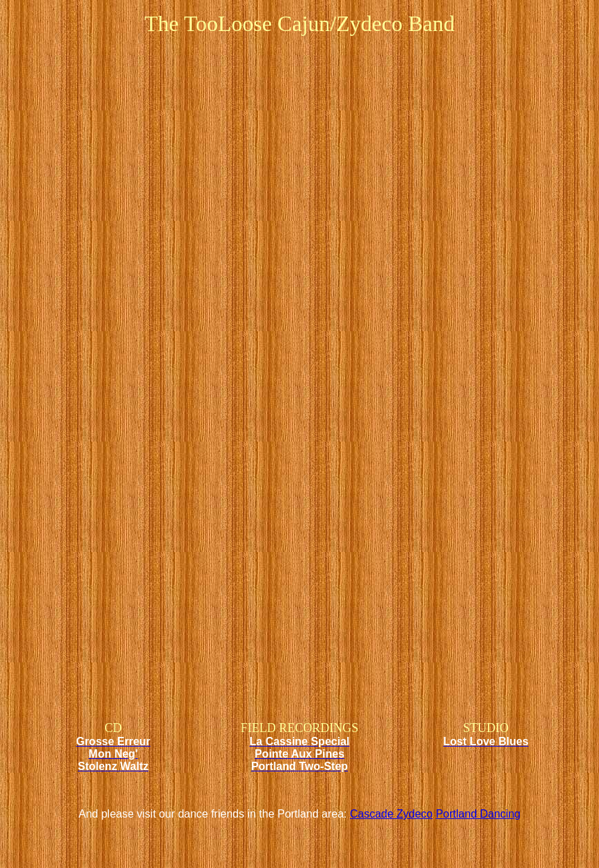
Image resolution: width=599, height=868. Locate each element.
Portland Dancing (478, 814)
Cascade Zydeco (391, 814)
